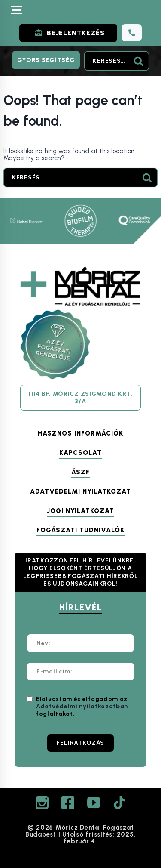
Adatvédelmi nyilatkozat (80, 491)
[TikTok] (119, 803)
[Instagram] (42, 803)
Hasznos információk (80, 433)
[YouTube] (94, 803)
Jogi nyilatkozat (80, 511)
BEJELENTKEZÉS (76, 33)
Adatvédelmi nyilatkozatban (82, 706)
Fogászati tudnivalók (80, 530)
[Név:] (80, 643)
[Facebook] (68, 803)
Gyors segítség (46, 60)
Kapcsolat (80, 453)
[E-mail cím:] (80, 672)
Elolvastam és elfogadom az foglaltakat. (82, 706)
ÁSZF (80, 472)
